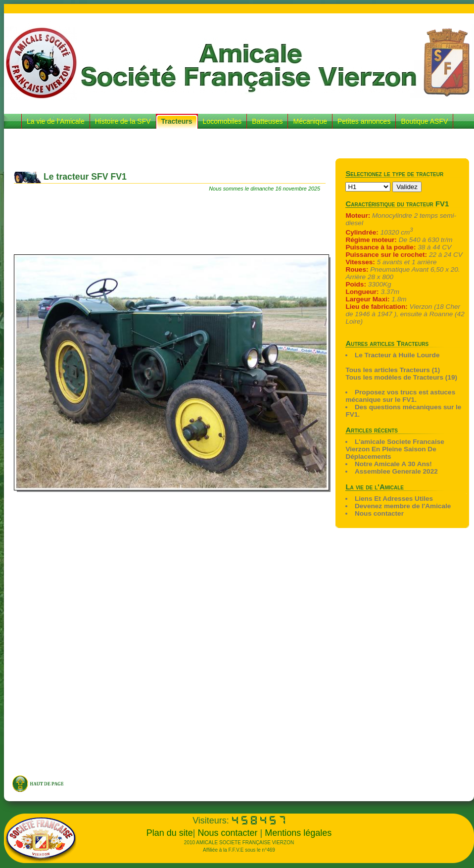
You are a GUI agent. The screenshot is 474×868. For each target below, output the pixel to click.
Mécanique (310, 121)
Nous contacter (379, 513)
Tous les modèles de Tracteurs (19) (401, 377)
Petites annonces (364, 121)
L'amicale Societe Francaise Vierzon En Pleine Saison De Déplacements (395, 449)
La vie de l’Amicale (56, 121)
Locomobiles (222, 121)
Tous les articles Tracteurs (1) (393, 370)
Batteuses (267, 121)
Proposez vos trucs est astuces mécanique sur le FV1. (400, 396)
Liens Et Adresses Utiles (394, 499)
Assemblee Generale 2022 (396, 471)
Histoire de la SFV (123, 121)
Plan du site (170, 833)
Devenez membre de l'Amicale (403, 506)
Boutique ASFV (424, 121)
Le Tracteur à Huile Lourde (397, 355)
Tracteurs (177, 121)
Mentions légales (298, 833)
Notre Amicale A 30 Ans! (393, 464)
